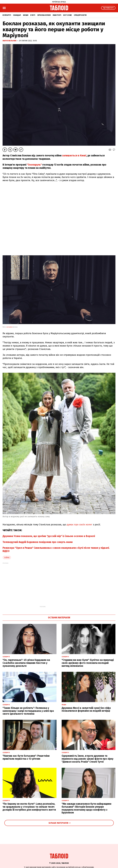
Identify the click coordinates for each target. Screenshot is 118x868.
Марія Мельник (10, 41)
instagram (9, 327)
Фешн (26, 15)
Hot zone (67, 15)
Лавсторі (57, 15)
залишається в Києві (74, 156)
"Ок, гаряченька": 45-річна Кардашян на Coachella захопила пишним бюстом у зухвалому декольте (26, 663)
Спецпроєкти (80, 15)
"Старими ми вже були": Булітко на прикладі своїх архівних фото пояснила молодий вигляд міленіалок (88, 663)
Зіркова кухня (44, 15)
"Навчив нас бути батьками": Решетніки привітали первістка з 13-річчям (26, 757)
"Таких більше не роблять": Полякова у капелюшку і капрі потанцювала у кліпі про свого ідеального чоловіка (28, 711)
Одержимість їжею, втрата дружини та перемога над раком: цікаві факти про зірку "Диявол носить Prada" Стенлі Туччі (88, 759)
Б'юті (33, 15)
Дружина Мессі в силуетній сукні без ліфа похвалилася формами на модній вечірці (86, 709)
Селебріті (7, 15)
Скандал (17, 15)
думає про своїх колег (80, 525)
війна (7, 558)
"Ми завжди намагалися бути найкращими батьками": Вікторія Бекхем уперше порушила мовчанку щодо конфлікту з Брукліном (86, 808)
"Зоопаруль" (34, 165)
